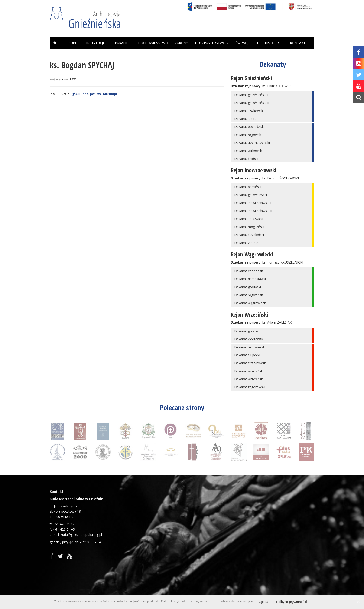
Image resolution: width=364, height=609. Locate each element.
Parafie (123, 43)
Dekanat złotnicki (247, 243)
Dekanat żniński (246, 159)
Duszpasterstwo (212, 43)
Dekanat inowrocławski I (253, 203)
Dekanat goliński (247, 331)
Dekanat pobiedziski (249, 127)
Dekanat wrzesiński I (250, 371)
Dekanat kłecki (245, 119)
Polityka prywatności (292, 602)
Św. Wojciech (247, 43)
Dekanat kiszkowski (249, 111)
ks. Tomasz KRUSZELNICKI (283, 262)
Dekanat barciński (248, 187)
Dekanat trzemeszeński (252, 143)
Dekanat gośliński (248, 287)
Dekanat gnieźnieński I (251, 95)
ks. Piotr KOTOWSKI (277, 86)
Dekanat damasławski (251, 279)
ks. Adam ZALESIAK (277, 322)
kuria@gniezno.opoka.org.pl (81, 535)
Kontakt (298, 43)
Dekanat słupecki (247, 355)
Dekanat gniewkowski (251, 195)
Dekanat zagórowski (250, 387)
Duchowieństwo (153, 43)
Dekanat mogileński (249, 227)
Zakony (181, 43)
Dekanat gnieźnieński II (252, 103)
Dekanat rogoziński (249, 295)
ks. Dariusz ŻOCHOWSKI (281, 178)
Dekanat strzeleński (249, 235)
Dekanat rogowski (248, 135)
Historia (274, 43)
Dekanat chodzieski (249, 271)
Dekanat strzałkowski (250, 363)
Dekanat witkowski (248, 151)
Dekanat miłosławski (250, 347)
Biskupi (71, 43)
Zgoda (264, 602)
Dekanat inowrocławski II (253, 211)
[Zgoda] (358, 602)
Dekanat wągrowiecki (250, 303)
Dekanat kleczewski (249, 339)
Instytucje (97, 43)
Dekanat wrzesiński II (250, 379)
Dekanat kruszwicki (249, 219)
